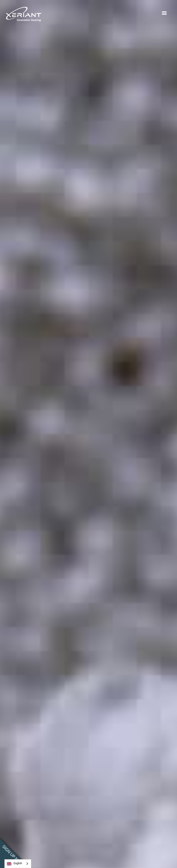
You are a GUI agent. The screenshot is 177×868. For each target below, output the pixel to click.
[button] (164, 13)
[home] (24, 13)
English (14, 864)
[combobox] (18, 864)
